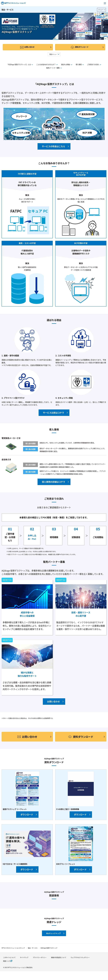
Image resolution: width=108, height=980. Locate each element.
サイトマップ (24, 957)
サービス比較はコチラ (53, 413)
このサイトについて (9, 957)
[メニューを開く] (105, 3)
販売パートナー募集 (53, 68)
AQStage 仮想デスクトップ (49, 948)
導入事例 (79, 64)
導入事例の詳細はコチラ (53, 482)
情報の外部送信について (59, 957)
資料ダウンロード (82, 47)
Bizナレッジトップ (53, 933)
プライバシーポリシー (40, 957)
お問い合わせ (29, 47)
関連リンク (7, 961)
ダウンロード (27, 815)
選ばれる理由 (66, 64)
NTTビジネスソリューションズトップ (13, 948)
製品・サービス (7, 10)
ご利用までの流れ (93, 64)
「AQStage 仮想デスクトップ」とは (19, 64)
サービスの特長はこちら (53, 146)
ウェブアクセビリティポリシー (80, 957)
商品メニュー (53, 54)
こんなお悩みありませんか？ (46, 64)
